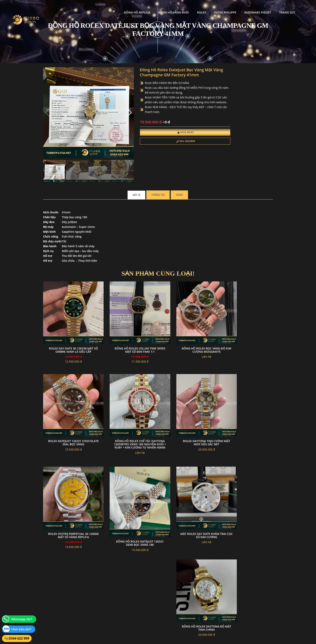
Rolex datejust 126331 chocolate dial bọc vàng (246, 326)
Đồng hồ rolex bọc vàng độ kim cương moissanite (187, 326)
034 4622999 (164, 147)
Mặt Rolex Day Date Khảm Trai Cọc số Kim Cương (70, 503)
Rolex (168, 7)
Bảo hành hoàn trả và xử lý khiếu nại (188, 593)
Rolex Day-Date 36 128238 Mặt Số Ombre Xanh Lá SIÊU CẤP (70, 326)
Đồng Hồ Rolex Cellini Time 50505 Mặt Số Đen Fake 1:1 (128, 326)
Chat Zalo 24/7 (21, 629)
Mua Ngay (164, 139)
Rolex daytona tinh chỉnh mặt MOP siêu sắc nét (128, 411)
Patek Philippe (192, 7)
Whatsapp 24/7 (22, 619)
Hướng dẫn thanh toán (135, 598)
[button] (114, 106)
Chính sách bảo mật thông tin (138, 593)
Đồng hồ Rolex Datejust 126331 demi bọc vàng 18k (246, 418)
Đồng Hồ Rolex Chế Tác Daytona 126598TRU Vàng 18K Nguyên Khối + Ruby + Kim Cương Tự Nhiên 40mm (70, 414)
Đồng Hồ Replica (104, 7)
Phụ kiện (277, 7)
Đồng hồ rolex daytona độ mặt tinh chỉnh (128, 503)
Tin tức (297, 7)
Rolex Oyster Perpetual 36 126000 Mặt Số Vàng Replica (187, 411)
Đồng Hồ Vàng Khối (140, 7)
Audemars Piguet (224, 7)
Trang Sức (254, 7)
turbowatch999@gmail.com (66, 608)
